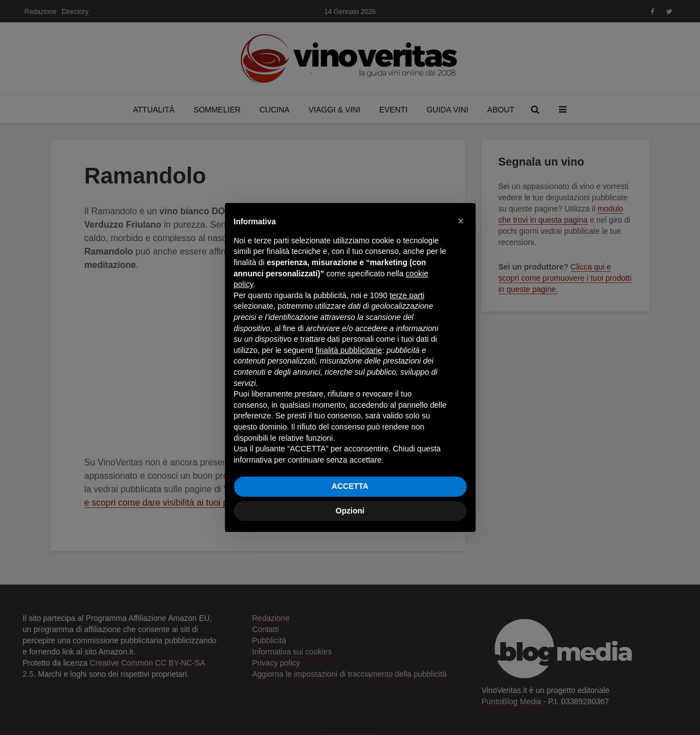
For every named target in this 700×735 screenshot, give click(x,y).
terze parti (407, 295)
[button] (461, 221)
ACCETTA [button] (350, 486)
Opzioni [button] (350, 511)
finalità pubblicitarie (349, 350)
